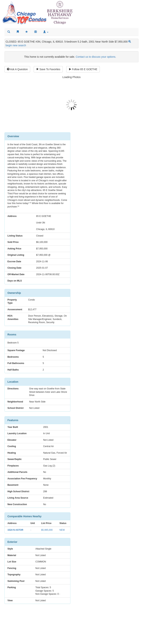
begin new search (16, 45)
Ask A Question (17, 69)
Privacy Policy (76, 641)
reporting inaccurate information (48, 641)
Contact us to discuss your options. (96, 57)
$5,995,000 (46, 533)
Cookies (135, 641)
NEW (61, 533)
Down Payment (115, 424)
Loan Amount (83, 434)
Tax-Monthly (115, 455)
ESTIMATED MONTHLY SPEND (103, 473)
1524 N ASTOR (15, 533)
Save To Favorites (48, 69)
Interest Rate (115, 434)
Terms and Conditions (115, 641)
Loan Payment (83, 445)
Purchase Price (83, 424)
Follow (83, 69)
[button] (46, 32)
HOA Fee (83, 464)
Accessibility (93, 641)
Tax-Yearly (84, 455)
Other (117, 464)
